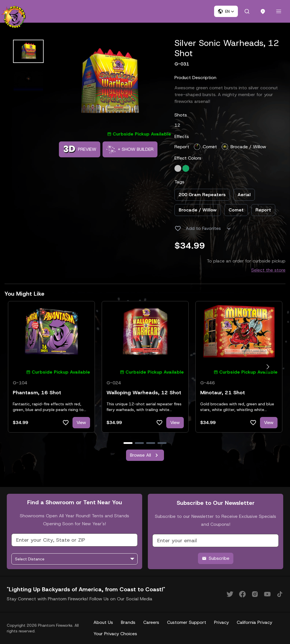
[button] (226, 11)
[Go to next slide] (268, 367)
